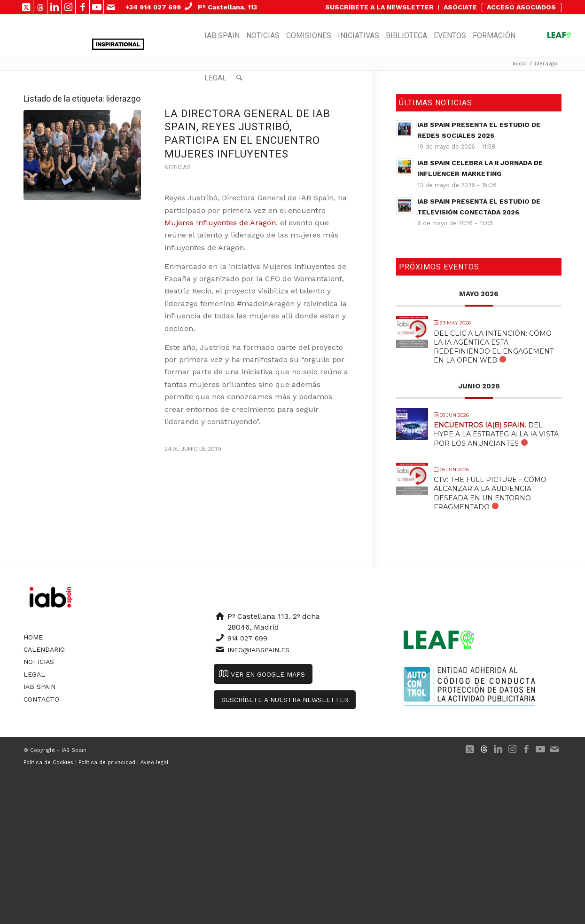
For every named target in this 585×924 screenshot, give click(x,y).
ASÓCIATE (460, 7)
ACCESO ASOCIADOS (521, 7)
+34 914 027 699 (153, 7)
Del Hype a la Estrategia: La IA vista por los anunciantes (496, 434)
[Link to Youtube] (97, 7)
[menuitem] (380, 8)
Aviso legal (154, 762)
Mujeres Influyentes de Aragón (220, 223)
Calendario (44, 649)
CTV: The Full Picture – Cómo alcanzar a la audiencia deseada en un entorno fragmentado (490, 493)
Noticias (177, 167)
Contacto (41, 699)
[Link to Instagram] (68, 7)
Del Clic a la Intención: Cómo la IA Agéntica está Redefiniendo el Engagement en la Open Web (494, 347)
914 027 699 (247, 638)
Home (33, 637)
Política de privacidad (107, 762)
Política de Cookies (48, 762)
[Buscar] (239, 78)
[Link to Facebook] (82, 7)
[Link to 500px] (40, 7)
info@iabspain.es (258, 650)
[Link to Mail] (111, 7)
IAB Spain (39, 687)
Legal (34, 674)
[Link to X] (26, 7)
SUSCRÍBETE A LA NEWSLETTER (379, 7)
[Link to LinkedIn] (54, 7)
